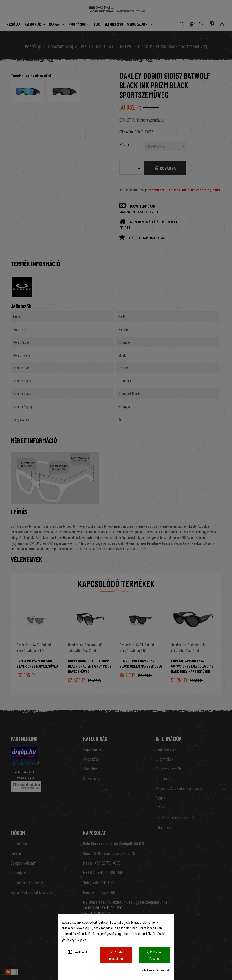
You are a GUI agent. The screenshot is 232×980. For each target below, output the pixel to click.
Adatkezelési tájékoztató (156, 970)
